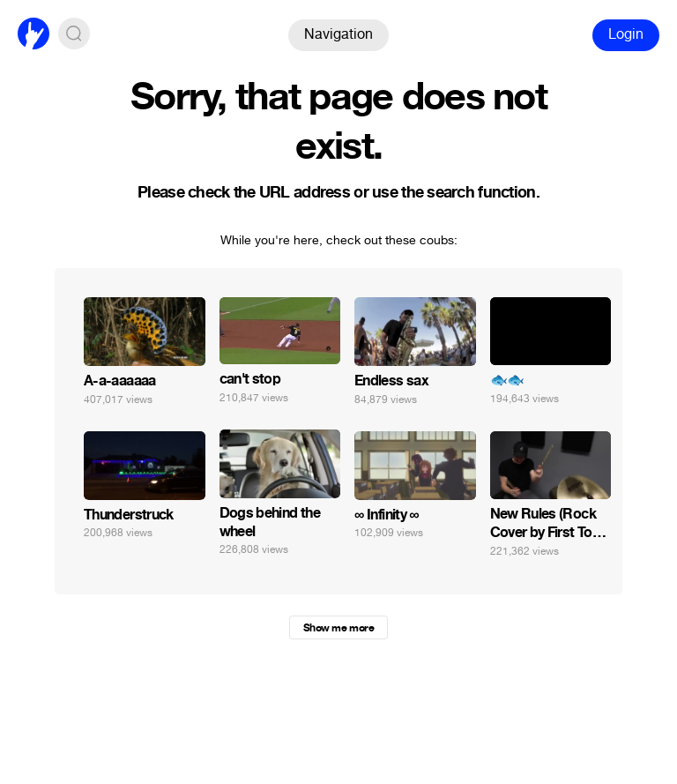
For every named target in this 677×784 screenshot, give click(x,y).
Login (626, 34)
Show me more (338, 628)
